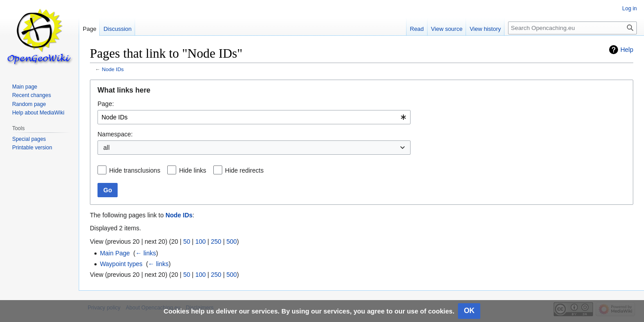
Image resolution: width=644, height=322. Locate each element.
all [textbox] (106, 148)
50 (187, 241)
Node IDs (113, 69)
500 (231, 241)
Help (627, 50)
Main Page (115, 253)
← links (146, 253)
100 (201, 241)
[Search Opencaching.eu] (572, 28)
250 (216, 241)
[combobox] (254, 117)
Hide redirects (244, 170)
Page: (106, 104)
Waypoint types (121, 264)
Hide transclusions (135, 170)
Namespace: (115, 134)
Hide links (193, 170)
